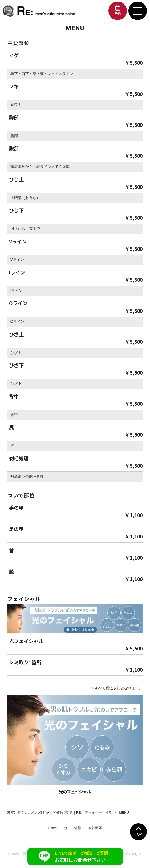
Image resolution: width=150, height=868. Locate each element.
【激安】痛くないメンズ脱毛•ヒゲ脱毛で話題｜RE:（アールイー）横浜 (58, 812)
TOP (138, 831)
